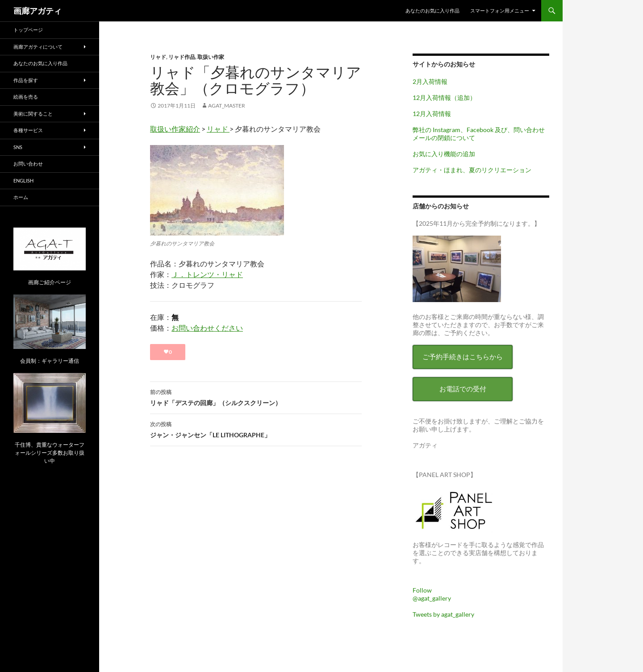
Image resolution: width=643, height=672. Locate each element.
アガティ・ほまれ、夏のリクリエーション (472, 170)
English (23, 180)
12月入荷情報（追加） (444, 97)
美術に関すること (33, 114)
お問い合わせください (207, 328)
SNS (18, 147)
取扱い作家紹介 (175, 129)
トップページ (28, 30)
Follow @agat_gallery (432, 594)
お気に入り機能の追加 (444, 154)
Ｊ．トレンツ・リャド (207, 274)
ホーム (21, 197)
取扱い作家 (211, 57)
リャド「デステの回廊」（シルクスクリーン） (256, 397)
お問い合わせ (28, 164)
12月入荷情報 (432, 114)
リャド (158, 57)
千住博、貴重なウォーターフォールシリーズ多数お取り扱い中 (50, 453)
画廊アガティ (38, 11)
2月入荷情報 (430, 81)
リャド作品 (182, 57)
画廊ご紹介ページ (50, 282)
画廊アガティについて (38, 47)
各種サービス (28, 130)
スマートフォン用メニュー (500, 10)
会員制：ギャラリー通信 (50, 361)
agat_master (227, 106)
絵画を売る (26, 97)
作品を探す (26, 80)
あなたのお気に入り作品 (432, 10)
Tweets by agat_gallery (443, 614)
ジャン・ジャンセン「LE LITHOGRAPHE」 (256, 429)
